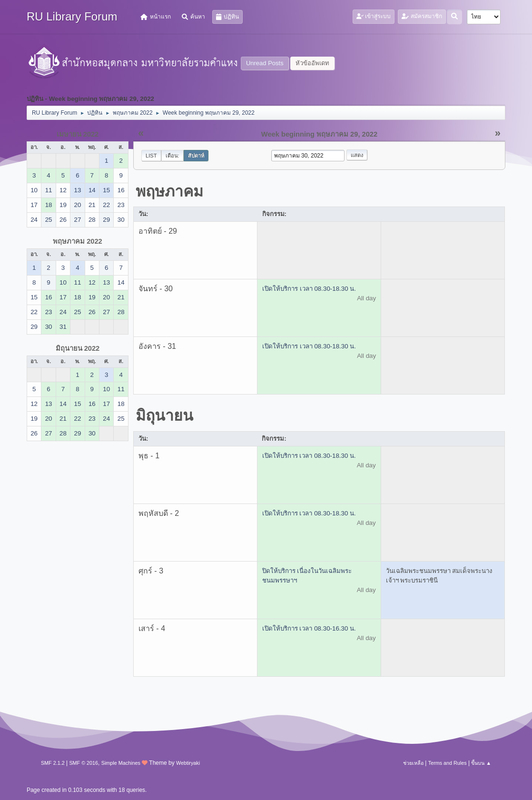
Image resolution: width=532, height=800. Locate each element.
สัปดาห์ (196, 156)
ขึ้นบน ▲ (481, 763)
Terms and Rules (448, 763)
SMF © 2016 (84, 763)
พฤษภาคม (169, 191)
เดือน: (172, 156)
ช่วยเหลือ (413, 763)
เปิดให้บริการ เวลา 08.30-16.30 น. (309, 628)
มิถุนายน (164, 415)
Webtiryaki (188, 763)
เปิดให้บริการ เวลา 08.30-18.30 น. (309, 289)
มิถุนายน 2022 (78, 348)
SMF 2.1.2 (53, 763)
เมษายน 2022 (78, 134)
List (151, 156)
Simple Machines (121, 763)
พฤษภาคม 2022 (78, 241)
